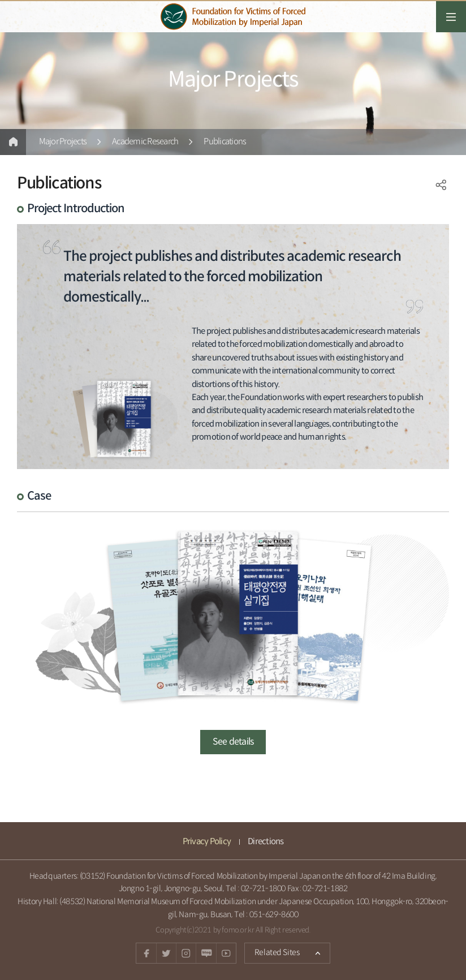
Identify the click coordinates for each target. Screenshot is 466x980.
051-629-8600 (274, 915)
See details (233, 742)
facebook (146, 953)
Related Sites (272, 950)
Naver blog (206, 953)
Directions (266, 842)
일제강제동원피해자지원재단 (233, 17)
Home (13, 142)
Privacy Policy (207, 842)
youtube (226, 953)
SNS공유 (441, 185)
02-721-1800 (263, 889)
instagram (186, 953)
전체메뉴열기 (451, 17)
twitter (166, 953)
